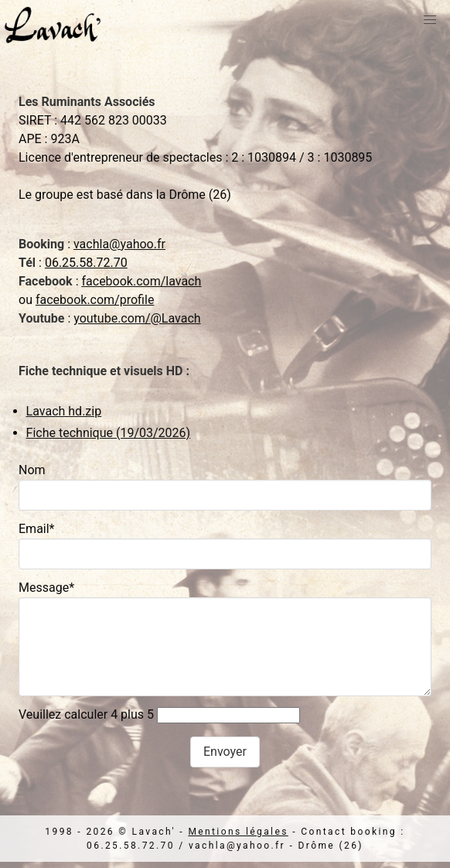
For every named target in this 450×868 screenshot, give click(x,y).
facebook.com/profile (95, 300)
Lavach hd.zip (64, 411)
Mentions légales (238, 832)
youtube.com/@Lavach (137, 318)
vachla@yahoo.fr (119, 244)
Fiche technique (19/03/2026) (109, 433)
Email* (37, 529)
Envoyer (225, 752)
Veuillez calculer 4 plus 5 (86, 714)
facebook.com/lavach (141, 281)
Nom (32, 470)
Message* (46, 588)
